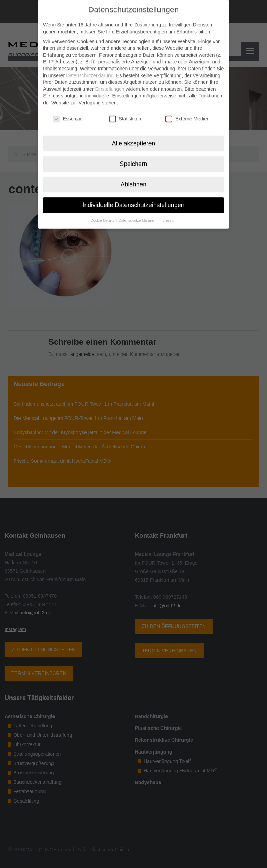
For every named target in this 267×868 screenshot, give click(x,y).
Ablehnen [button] (133, 178)
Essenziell (69, 112)
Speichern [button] (134, 157)
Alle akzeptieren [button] (134, 137)
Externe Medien (187, 112)
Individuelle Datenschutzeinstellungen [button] (134, 198)
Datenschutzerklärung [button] (137, 213)
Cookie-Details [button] (103, 213)
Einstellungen (110, 82)
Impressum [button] (168, 213)
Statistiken (125, 112)
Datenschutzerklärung (90, 69)
